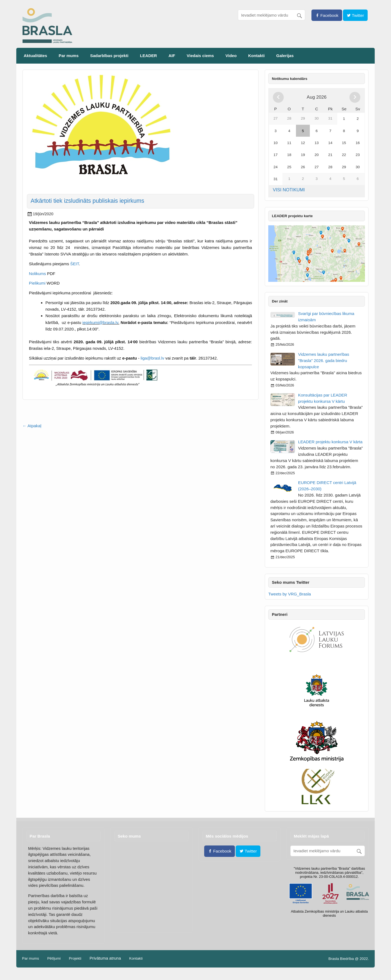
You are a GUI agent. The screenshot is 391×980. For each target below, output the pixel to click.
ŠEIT (75, 264)
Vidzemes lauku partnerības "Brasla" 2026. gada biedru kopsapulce (324, 361)
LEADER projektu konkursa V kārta (330, 442)
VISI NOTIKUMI (289, 190)
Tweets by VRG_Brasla (290, 594)
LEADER (149, 56)
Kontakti (256, 56)
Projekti (75, 959)
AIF (172, 56)
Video (231, 56)
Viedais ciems (200, 56)
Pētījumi (54, 959)
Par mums (69, 56)
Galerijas (285, 56)
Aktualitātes (35, 56)
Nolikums (38, 274)
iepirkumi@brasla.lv (100, 322)
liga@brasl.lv (152, 358)
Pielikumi (37, 283)
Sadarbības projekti (109, 56)
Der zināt (280, 301)
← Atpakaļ (32, 426)
